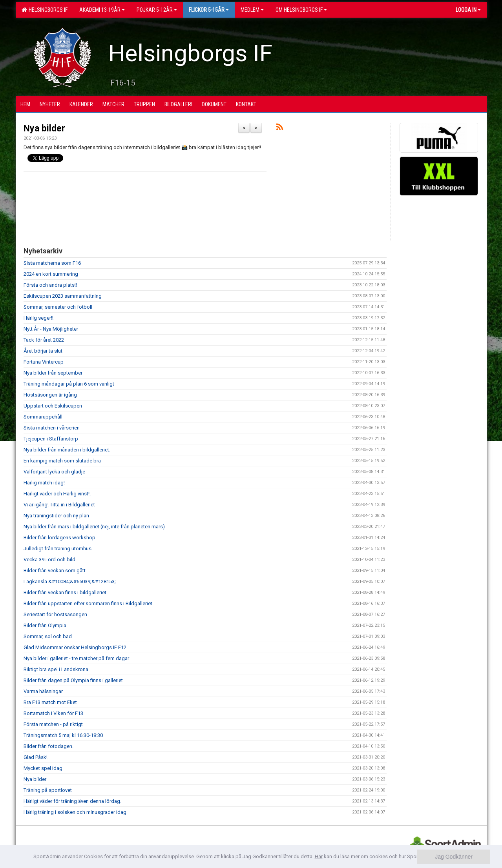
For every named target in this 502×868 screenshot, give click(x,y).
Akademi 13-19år (102, 10)
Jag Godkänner (454, 857)
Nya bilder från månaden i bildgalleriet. (67, 450)
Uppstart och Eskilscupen (53, 406)
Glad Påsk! (36, 757)
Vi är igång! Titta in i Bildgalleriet (59, 505)
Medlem (252, 10)
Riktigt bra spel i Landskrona (56, 669)
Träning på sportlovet (48, 790)
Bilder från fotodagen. (48, 746)
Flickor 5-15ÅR (209, 10)
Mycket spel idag (43, 768)
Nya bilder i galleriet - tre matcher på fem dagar (76, 658)
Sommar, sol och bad (48, 636)
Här (319, 856)
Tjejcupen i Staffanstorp (51, 439)
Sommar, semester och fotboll (58, 307)
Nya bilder (44, 128)
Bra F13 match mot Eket (50, 702)
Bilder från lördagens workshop (59, 538)
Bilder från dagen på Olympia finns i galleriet (73, 680)
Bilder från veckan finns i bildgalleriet (65, 592)
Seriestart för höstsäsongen (55, 614)
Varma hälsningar (43, 691)
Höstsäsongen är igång (50, 395)
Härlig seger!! (38, 318)
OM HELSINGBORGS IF (301, 10)
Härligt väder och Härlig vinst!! (57, 494)
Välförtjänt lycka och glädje (54, 472)
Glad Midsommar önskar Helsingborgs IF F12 (75, 647)
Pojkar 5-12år (157, 10)
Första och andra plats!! (50, 285)
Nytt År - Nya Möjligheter (51, 329)
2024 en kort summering (51, 274)
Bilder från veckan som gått (55, 570)
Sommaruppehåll (43, 417)
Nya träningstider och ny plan (56, 516)
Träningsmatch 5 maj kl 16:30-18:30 (63, 735)
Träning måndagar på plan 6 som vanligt (69, 384)
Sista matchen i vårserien (52, 428)
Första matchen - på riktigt (53, 724)
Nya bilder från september (53, 373)
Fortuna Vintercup (44, 362)
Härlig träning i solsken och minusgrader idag (75, 812)
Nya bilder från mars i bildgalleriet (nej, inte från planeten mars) (94, 527)
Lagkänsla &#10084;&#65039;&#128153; (70, 581)
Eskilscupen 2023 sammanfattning (63, 296)
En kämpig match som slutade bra (62, 461)
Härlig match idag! (44, 483)
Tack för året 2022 (44, 340)
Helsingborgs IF (45, 10)
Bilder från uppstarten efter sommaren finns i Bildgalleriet (88, 603)
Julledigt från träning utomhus (58, 549)
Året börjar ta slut (43, 351)
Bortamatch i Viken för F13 (53, 713)
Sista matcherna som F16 (52, 263)
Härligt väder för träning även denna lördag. (72, 801)
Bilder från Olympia (45, 625)
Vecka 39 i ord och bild (49, 560)
